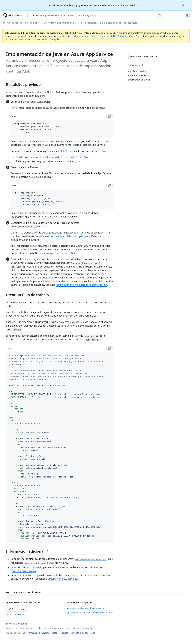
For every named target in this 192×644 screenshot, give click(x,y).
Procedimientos (33, 23)
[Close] (183, 5)
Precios (65, 633)
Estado (55, 633)
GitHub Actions (15, 23)
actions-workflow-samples (62, 579)
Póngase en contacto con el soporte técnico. (90, 613)
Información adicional (27, 551)
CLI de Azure (65, 151)
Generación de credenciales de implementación (68, 236)
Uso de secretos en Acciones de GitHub (57, 253)
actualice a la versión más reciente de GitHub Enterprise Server (104, 36)
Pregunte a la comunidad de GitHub (86, 608)
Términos (32, 633)
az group (76, 161)
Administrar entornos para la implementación (81, 285)
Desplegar (49, 23)
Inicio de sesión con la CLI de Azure (70, 157)
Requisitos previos (24, 84)
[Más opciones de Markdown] (156, 57)
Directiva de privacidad (16, 614)
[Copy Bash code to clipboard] (109, 117)
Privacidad (44, 633)
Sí (11, 609)
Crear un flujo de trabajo (29, 295)
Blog (93, 633)
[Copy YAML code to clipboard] (109, 349)
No (22, 609)
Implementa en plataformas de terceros (77, 23)
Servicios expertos (79, 633)
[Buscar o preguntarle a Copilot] (114, 15)
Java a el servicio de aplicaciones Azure (118, 23)
